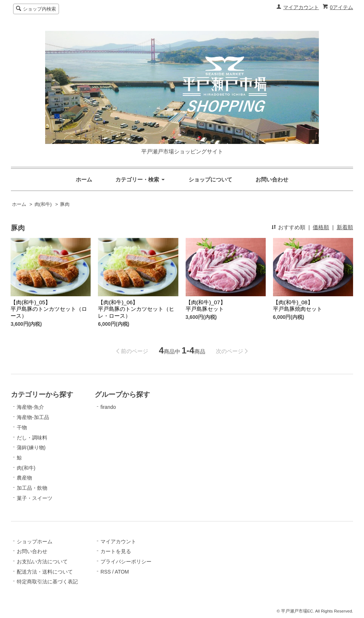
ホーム (84, 179)
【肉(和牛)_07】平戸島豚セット (206, 306)
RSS (106, 572)
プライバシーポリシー (126, 562)
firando (108, 407)
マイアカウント (301, 7)
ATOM (122, 572)
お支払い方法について (42, 562)
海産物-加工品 (33, 417)
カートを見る (116, 551)
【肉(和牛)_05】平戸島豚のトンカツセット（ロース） (49, 309)
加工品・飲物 (32, 488)
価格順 (321, 227)
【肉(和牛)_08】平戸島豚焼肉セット (298, 306)
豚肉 (65, 204)
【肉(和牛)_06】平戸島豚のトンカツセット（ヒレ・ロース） (136, 309)
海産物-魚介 (30, 407)
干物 (22, 427)
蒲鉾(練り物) (31, 447)
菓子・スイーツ (35, 498)
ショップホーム (35, 541)
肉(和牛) (43, 204)
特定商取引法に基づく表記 (47, 582)
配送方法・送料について (45, 572)
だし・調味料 (32, 438)
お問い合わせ (272, 179)
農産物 (24, 478)
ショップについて (210, 179)
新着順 (345, 227)
